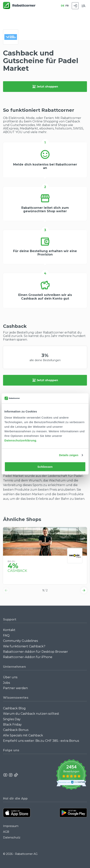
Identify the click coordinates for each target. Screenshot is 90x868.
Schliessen (45, 467)
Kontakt (9, 630)
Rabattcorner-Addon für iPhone (28, 657)
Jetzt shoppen (45, 87)
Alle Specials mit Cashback (23, 735)
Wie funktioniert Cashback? (24, 646)
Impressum (11, 826)
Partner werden (15, 688)
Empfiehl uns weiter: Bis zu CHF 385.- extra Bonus (41, 741)
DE (63, 6)
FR (67, 6)
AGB (6, 832)
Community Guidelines (20, 641)
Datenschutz (12, 837)
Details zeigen (69, 455)
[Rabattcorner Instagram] (11, 775)
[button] (6, 590)
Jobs (6, 683)
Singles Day (12, 719)
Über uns (10, 677)
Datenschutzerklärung (20, 440)
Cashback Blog (14, 708)
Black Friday (12, 725)
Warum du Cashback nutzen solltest (31, 714)
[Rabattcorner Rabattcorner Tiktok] (16, 775)
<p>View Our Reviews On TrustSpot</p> (71, 775)
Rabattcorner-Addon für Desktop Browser (35, 652)
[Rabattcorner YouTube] (6, 775)
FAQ (6, 635)
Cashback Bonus (16, 730)
